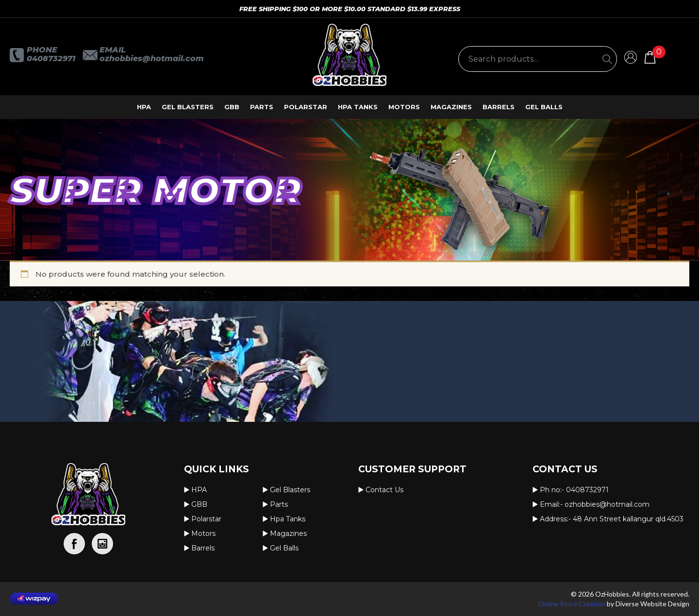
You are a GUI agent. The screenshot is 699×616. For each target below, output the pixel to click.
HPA (144, 107)
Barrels (499, 107)
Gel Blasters (188, 107)
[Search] (607, 59)
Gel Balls (544, 107)
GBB (232, 107)
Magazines (451, 107)
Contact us (384, 490)
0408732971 (51, 58)
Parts (262, 107)
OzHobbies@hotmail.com (152, 58)
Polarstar (306, 107)
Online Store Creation (572, 604)
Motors (404, 107)
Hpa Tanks (358, 107)
